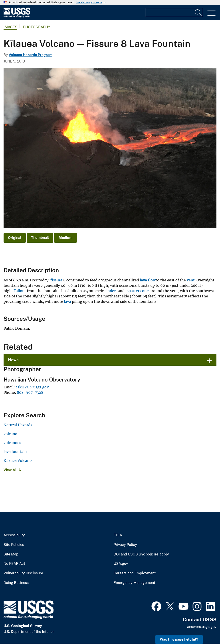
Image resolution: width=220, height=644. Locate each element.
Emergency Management (134, 583)
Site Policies (14, 545)
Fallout (20, 291)
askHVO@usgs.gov (32, 387)
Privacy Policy (125, 545)
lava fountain (15, 452)
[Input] (174, 12)
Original (15, 238)
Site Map (11, 554)
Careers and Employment (135, 573)
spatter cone (138, 291)
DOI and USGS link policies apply (141, 554)
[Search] (198, 12)
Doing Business (16, 583)
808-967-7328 (30, 392)
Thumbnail (40, 238)
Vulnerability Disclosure (23, 573)
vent (191, 280)
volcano (10, 434)
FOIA (118, 535)
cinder (110, 291)
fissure (56, 280)
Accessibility (14, 535)
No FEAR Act (14, 564)
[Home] (17, 16)
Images (10, 27)
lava (67, 301)
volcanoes (12, 443)
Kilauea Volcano (18, 460)
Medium (65, 238)
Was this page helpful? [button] (179, 639)
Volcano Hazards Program (31, 55)
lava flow (148, 280)
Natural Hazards (18, 425)
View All (12, 470)
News (13, 360)
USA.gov (121, 564)
